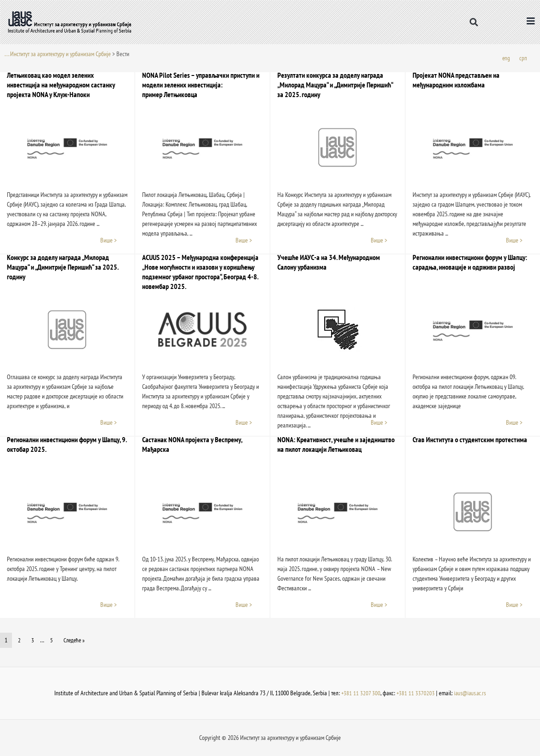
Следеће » (75, 641)
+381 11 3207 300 (359, 693)
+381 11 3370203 (414, 693)
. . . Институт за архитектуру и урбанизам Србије (58, 54)
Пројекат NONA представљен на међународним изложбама (456, 80)
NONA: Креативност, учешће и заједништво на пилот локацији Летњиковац (336, 445)
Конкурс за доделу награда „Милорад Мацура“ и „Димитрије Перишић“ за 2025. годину (63, 267)
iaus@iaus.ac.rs (471, 693)
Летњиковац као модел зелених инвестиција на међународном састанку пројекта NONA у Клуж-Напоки (61, 85)
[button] (474, 22)
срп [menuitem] (523, 58)
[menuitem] (506, 59)
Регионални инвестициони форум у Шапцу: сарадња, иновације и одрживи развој (470, 263)
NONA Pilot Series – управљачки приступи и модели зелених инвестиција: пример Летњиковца (201, 85)
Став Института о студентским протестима (470, 440)
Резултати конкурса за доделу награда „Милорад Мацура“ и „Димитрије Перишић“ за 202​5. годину (335, 85)
